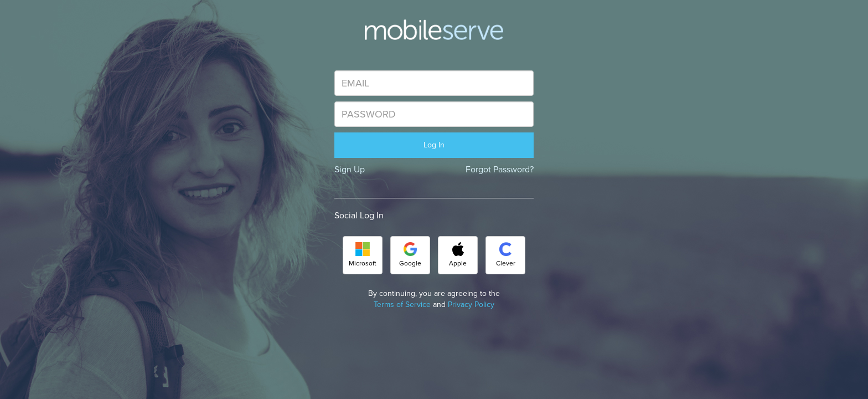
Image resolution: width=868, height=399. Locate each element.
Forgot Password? (500, 170)
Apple (458, 255)
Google (410, 255)
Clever (506, 255)
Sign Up (350, 170)
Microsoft (363, 255)
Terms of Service (402, 305)
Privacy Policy (471, 305)
